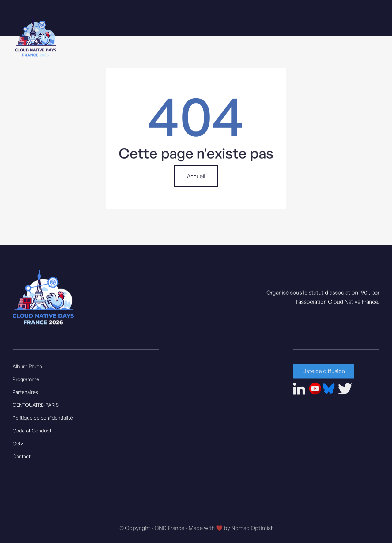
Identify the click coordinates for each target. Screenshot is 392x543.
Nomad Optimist (252, 531)
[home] (36, 37)
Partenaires (25, 394)
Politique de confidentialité (43, 420)
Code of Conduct (32, 432)
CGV (18, 445)
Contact (22, 458)
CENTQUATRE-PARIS (36, 407)
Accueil (196, 176)
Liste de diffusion (324, 373)
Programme (26, 381)
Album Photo (27, 368)
